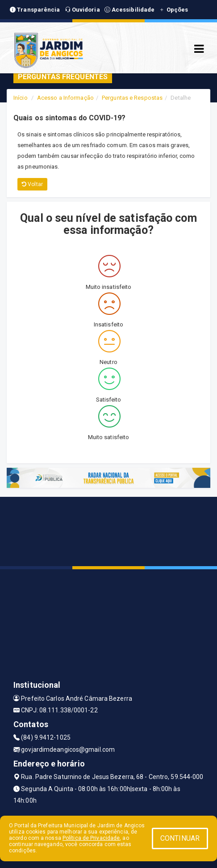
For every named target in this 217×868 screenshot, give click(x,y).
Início (21, 98)
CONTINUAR (180, 838)
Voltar (32, 184)
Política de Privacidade (91, 838)
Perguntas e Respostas (132, 98)
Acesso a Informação (65, 98)
